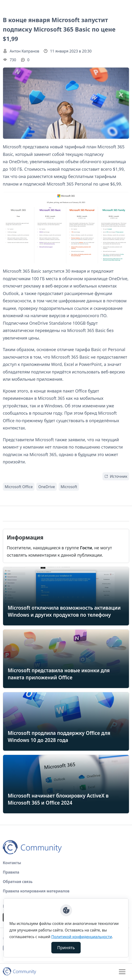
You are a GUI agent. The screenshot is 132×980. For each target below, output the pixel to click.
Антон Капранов (24, 51)
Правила (11, 872)
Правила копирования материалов (36, 891)
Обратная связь (18, 882)
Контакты (12, 863)
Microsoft (69, 487)
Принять (66, 948)
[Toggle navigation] (122, 972)
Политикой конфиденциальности (82, 937)
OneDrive (47, 487)
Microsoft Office (19, 487)
